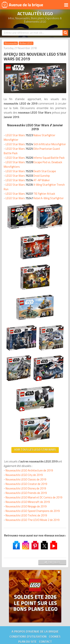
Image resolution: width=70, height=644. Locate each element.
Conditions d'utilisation (28, 637)
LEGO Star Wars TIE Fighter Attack (30, 194)
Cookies (55, 637)
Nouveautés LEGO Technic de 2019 (26, 515)
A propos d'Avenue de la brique (35, 631)
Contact (45, 642)
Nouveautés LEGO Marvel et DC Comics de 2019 (34, 497)
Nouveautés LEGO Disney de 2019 (26, 488)
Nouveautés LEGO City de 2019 (24, 475)
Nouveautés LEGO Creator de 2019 (26, 484)
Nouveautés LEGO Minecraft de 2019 (28, 502)
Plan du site (27, 642)
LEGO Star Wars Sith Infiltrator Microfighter (36, 144)
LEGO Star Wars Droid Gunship (28, 176)
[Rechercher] (65, 33)
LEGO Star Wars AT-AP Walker (28, 180)
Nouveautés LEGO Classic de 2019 (26, 479)
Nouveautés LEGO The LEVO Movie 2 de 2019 (32, 520)
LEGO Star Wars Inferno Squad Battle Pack (35, 158)
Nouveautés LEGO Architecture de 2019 (29, 470)
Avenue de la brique (22, 5)
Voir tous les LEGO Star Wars (35, 450)
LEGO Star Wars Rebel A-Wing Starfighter (35, 198)
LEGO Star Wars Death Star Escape (31, 171)
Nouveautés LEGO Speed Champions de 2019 (33, 511)
